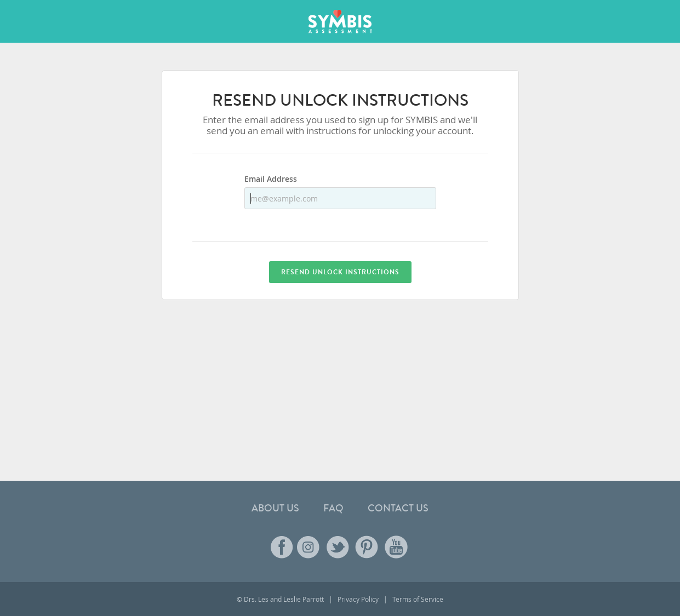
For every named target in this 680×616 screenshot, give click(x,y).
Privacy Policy (358, 599)
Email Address (271, 180)
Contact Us (398, 508)
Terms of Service (418, 599)
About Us (275, 508)
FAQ (333, 508)
